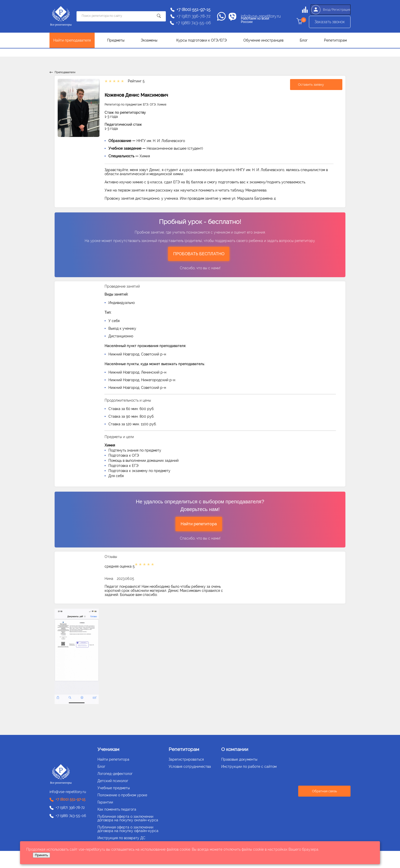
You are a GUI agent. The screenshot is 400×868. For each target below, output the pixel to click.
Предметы (116, 40)
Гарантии (105, 802)
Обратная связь (324, 791)
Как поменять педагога (117, 809)
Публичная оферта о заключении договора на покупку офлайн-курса (128, 829)
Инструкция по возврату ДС (121, 838)
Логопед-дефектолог (115, 774)
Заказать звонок (330, 23)
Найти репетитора (199, 524)
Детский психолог (113, 781)
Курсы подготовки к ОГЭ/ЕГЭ (202, 40)
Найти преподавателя (72, 40)
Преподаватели (65, 72)
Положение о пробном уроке (122, 795)
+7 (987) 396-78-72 (193, 16)
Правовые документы (239, 759)
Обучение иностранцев (263, 40)
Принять (41, 855)
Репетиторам (335, 40)
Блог (304, 40)
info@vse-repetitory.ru (261, 16)
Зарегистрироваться (186, 759)
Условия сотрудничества (190, 767)
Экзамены (149, 40)
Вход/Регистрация (329, 10)
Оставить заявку (311, 84)
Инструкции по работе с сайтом (249, 767)
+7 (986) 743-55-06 (193, 23)
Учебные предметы (114, 788)
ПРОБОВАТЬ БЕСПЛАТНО (199, 254)
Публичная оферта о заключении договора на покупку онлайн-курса (128, 818)
